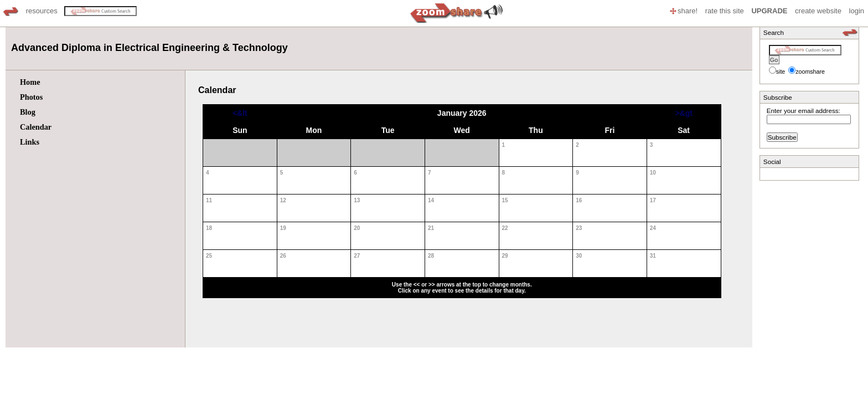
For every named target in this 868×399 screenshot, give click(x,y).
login (857, 11)
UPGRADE (769, 11)
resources (42, 11)
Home (30, 82)
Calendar (36, 127)
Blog (28, 112)
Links (30, 142)
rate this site (725, 11)
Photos (31, 97)
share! (683, 11)
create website (818, 11)
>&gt (684, 113)
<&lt (240, 113)
